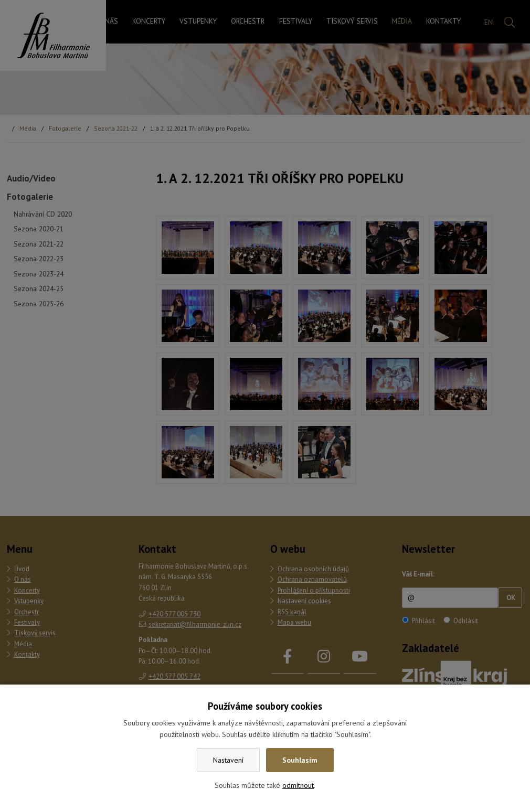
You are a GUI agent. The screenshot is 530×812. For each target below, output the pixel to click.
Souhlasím (300, 760)
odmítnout (298, 785)
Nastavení (228, 760)
